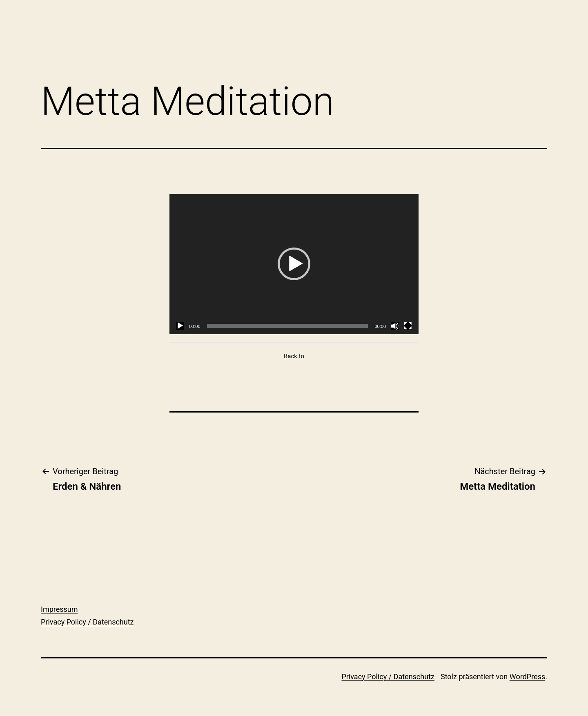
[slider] (288, 326)
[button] (294, 264)
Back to (294, 356)
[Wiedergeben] (180, 326)
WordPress (527, 677)
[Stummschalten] (395, 326)
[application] (294, 264)
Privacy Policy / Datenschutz (87, 622)
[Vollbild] (408, 326)
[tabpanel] (294, 264)
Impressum (59, 609)
